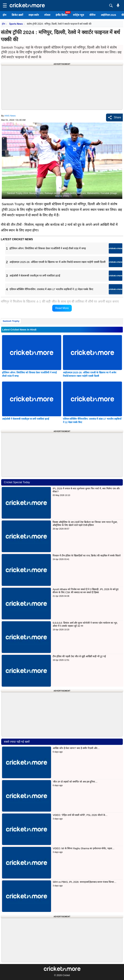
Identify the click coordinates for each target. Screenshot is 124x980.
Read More (62, 308)
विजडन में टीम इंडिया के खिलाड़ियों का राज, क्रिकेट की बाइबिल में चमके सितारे (87, 556)
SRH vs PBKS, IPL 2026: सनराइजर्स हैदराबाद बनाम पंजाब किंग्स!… (85, 882)
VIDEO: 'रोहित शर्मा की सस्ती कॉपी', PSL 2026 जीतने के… (80, 815)
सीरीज (92, 15)
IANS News (10, 116)
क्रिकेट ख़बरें (17, 15)
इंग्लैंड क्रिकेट (61, 15)
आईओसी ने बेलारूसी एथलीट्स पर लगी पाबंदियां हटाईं (26, 419)
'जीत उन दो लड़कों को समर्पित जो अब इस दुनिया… (75, 782)
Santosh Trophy (11, 321)
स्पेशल (47, 15)
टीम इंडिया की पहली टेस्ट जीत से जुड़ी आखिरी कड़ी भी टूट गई (80, 656)
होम (4, 15)
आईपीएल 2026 (108, 15)
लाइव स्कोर (34, 15)
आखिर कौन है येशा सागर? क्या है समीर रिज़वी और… (76, 748)
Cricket (66, 975)
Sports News (16, 24)
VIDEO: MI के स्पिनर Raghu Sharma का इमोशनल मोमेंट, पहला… (84, 848)
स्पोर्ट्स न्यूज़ (78, 15)
